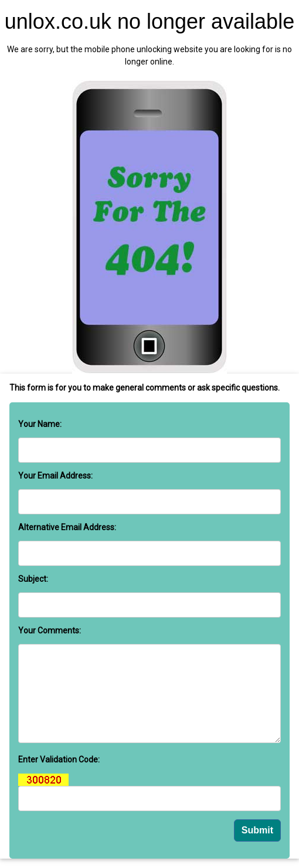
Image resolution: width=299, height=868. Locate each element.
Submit (257, 830)
